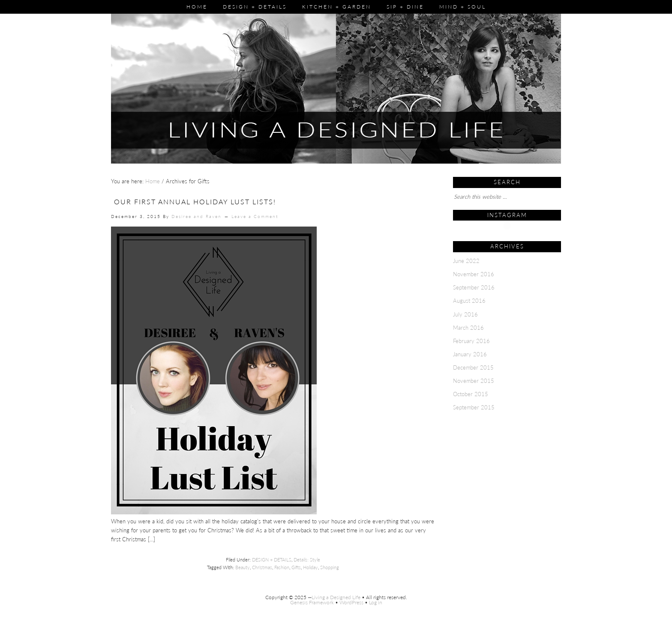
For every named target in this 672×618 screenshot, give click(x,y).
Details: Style (307, 560)
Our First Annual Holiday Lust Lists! (195, 202)
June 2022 (466, 261)
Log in (376, 602)
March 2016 (468, 328)
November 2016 (474, 274)
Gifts (296, 567)
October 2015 (471, 394)
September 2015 (474, 407)
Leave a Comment (255, 216)
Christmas (262, 567)
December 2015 (473, 367)
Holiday (310, 567)
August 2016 (469, 301)
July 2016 (465, 314)
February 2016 (471, 341)
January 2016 (470, 354)
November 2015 (474, 381)
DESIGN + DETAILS (272, 560)
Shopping (330, 567)
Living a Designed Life (336, 597)
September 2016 (474, 287)
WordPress (351, 602)
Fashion (282, 567)
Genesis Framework (312, 602)
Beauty (243, 567)
